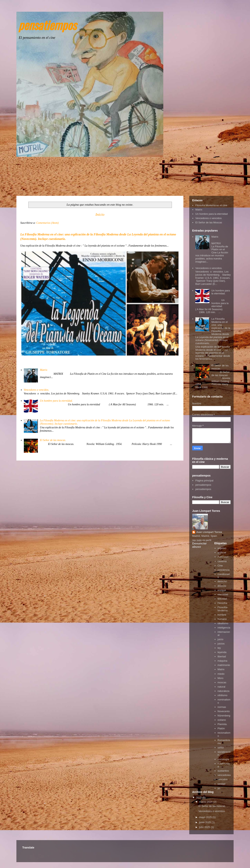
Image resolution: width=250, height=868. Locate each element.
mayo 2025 (206, 817)
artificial (222, 552)
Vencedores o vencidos (208, 218)
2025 (199, 797)
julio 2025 (205, 827)
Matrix (44, 370)
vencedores (224, 775)
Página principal (204, 481)
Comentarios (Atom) (48, 223)
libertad (222, 656)
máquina (222, 661)
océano (222, 720)
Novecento (224, 711)
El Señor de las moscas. (53, 440)
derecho (222, 581)
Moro (221, 678)
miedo (221, 674)
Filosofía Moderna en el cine (211, 205)
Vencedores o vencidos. (37, 390)
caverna (222, 561)
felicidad (222, 599)
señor (221, 748)
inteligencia (224, 628)
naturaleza (224, 691)
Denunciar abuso (199, 545)
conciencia (224, 570)
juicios (221, 644)
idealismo (223, 623)
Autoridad (223, 557)
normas (222, 707)
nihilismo (223, 695)
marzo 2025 (206, 802)
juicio (221, 639)
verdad (221, 784)
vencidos (223, 779)
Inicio (100, 214)
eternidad (223, 594)
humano (222, 619)
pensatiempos (47, 25)
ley (219, 648)
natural (221, 687)
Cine (220, 566)
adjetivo (222, 548)
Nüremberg (224, 716)
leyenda (222, 652)
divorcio (222, 586)
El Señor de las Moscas (209, 222)
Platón (221, 728)
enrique (222, 590)
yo (219, 788)
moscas (222, 682)
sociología (223, 759)
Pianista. (222, 724)
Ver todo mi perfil (202, 540)
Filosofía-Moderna (223, 609)
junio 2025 (205, 822)
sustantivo (223, 771)
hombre (222, 615)
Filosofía (222, 603)
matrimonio (224, 665)
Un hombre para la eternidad (212, 214)
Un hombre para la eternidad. (56, 401)
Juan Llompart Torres (209, 532)
